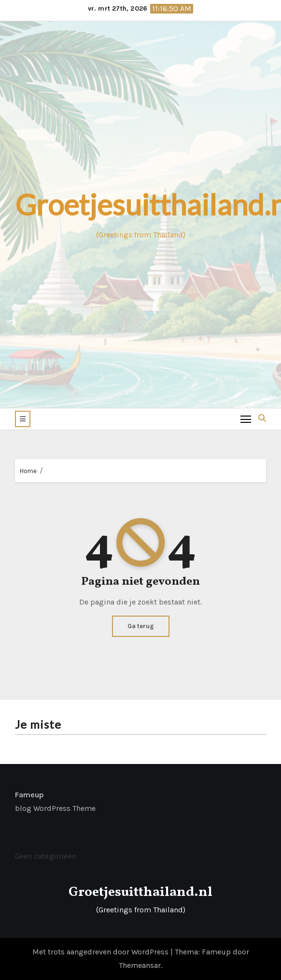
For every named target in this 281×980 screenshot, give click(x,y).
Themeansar (140, 965)
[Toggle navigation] (246, 419)
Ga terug (141, 626)
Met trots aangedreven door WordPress (101, 952)
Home (28, 471)
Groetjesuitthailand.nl (140, 892)
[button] (23, 419)
